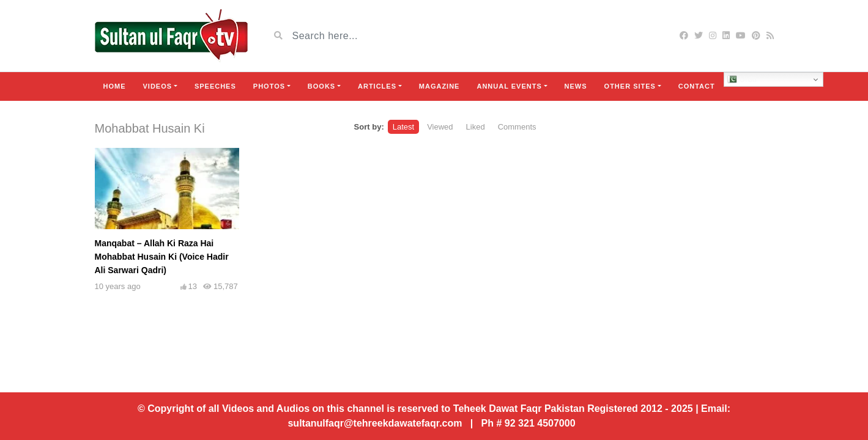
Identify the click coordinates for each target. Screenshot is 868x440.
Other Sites (630, 86)
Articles (377, 86)
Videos (158, 86)
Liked (476, 127)
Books (321, 86)
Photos (269, 86)
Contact (697, 86)
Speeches (215, 86)
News (576, 86)
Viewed (440, 127)
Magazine (440, 86)
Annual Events (509, 86)
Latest (403, 127)
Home (115, 86)
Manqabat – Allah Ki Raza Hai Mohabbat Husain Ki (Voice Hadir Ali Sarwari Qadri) (162, 257)
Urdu (742, 79)
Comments (517, 127)
